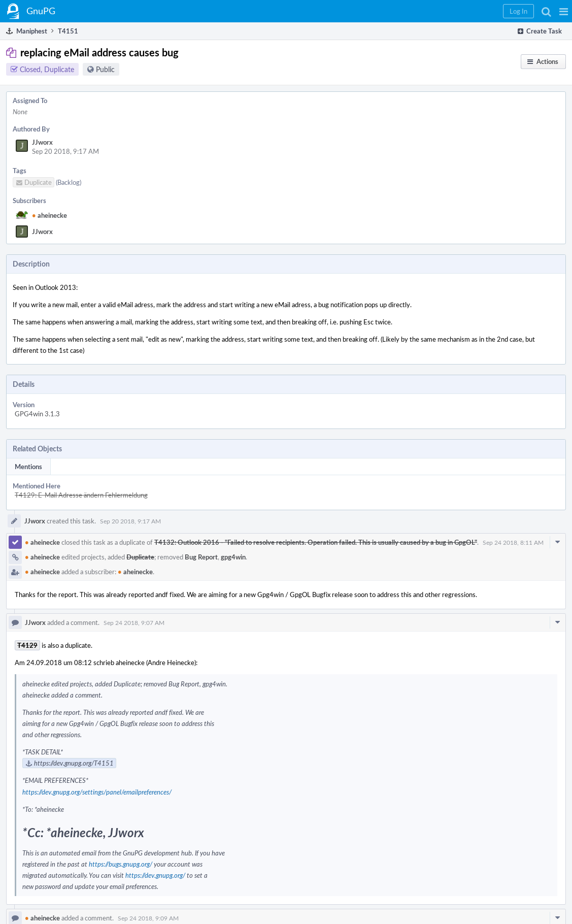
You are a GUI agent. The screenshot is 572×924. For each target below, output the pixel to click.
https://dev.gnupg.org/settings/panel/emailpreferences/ (97, 792)
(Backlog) (69, 182)
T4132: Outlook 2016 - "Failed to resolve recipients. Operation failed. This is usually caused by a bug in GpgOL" (316, 542)
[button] (564, 11)
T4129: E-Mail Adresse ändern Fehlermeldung (81, 495)
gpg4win (233, 557)
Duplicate (140, 557)
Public (105, 69)
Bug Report (201, 557)
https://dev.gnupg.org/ (155, 875)
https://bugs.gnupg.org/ (121, 864)
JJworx (42, 142)
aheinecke (49, 215)
